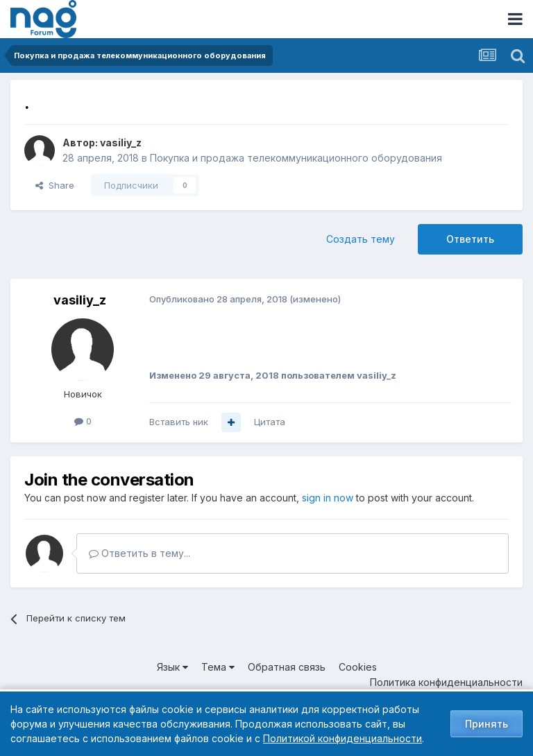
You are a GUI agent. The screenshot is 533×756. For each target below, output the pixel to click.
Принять (487, 724)
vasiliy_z (121, 143)
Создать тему (361, 239)
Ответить (470, 239)
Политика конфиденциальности (446, 682)
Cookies (358, 667)
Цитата (270, 422)
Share (55, 185)
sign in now (328, 498)
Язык (172, 667)
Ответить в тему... (139, 553)
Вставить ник (179, 422)
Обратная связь (287, 667)
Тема (218, 667)
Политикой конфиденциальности (342, 738)
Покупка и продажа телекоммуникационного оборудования (296, 158)
